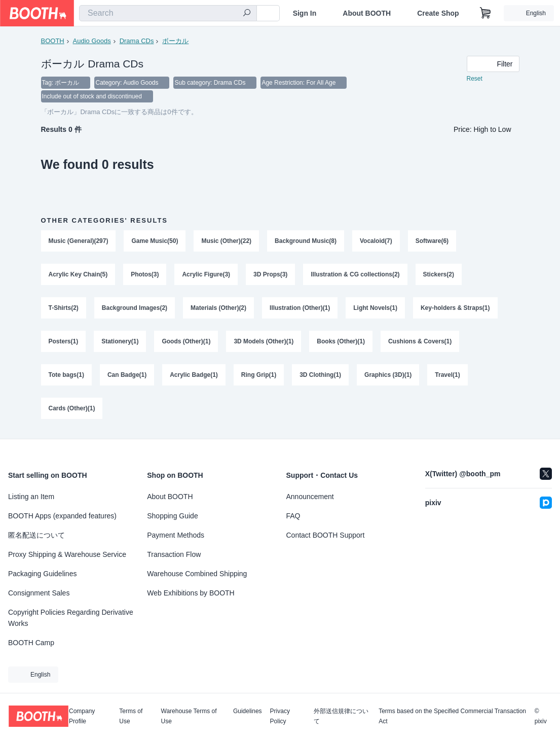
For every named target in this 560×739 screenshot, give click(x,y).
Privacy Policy (280, 716)
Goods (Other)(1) (186, 342)
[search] (247, 14)
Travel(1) (448, 376)
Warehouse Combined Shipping (197, 574)
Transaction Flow (174, 554)
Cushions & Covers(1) (420, 342)
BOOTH (53, 41)
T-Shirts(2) (64, 309)
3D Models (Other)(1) (264, 342)
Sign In (305, 13)
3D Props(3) (270, 275)
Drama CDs (137, 41)
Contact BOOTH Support (326, 535)
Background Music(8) (306, 242)
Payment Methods (176, 535)
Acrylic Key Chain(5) (78, 275)
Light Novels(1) (376, 309)
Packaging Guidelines (42, 574)
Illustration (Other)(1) (300, 309)
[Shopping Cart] (486, 13)
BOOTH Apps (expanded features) (62, 516)
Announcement (310, 497)
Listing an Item (31, 497)
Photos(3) (145, 275)
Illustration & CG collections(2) (356, 275)
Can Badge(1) (127, 376)
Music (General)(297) (79, 242)
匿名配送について (36, 535)
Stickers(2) (439, 275)
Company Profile (82, 716)
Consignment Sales (39, 593)
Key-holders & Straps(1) (455, 309)
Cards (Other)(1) (72, 409)
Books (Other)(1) (341, 342)
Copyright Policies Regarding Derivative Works (71, 618)
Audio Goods (92, 41)
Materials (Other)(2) (218, 309)
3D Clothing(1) (320, 376)
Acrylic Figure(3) (207, 275)
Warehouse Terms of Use (189, 716)
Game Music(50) (155, 242)
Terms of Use (131, 716)
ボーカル (175, 41)
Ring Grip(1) (259, 376)
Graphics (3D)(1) (388, 376)
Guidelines (248, 711)
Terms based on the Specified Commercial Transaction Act (452, 716)
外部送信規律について (341, 716)
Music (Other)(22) (227, 242)
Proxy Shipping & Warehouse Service (67, 554)
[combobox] (168, 13)
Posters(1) (64, 342)
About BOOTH (367, 13)
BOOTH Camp (31, 643)
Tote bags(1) (66, 376)
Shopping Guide (172, 516)
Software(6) (432, 242)
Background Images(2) (135, 309)
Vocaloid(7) (376, 242)
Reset (475, 79)
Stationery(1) (120, 342)
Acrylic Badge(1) (194, 376)
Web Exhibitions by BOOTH (191, 593)
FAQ (293, 516)
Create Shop (438, 13)
